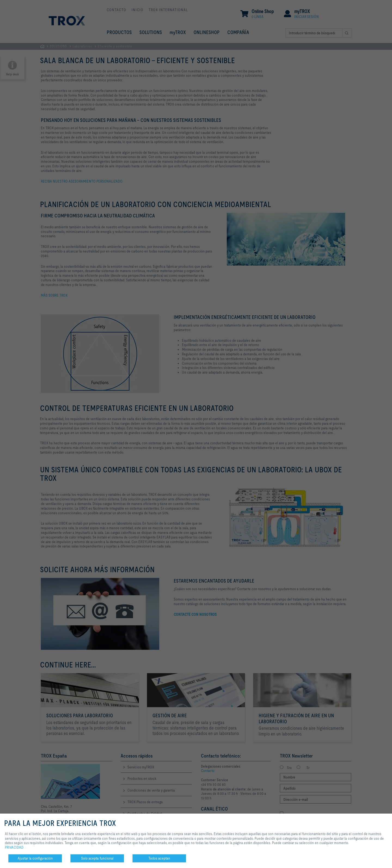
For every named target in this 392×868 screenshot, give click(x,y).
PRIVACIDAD (14, 847)
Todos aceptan (159, 858)
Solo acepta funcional (97, 858)
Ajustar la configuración (35, 858)
